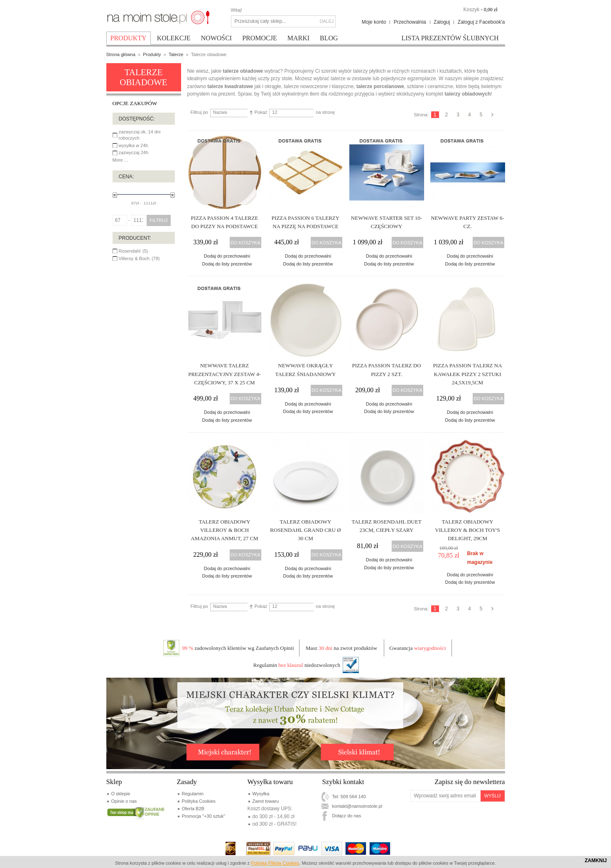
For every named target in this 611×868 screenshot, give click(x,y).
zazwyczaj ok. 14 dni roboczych (140, 135)
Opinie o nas (124, 801)
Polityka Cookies (199, 801)
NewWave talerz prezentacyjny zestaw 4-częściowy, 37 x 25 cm (225, 374)
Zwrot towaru (266, 801)
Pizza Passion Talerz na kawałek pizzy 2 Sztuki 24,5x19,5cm (467, 374)
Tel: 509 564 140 (349, 797)
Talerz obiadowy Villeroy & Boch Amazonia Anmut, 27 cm (224, 530)
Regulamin (193, 794)
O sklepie (121, 794)
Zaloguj (442, 22)
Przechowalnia (410, 22)
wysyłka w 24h (134, 145)
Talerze (176, 54)
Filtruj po (199, 112)
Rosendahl (130, 251)
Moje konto (374, 22)
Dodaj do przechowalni (227, 256)
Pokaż (261, 112)
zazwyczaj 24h (134, 152)
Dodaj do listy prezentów (227, 264)
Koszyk (471, 10)
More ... (120, 160)
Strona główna (121, 54)
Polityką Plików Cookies (275, 863)
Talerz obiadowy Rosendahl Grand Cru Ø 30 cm (305, 530)
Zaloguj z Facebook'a (481, 22)
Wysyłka (261, 794)
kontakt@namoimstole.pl (357, 806)
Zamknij (596, 861)
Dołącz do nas (347, 816)
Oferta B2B (193, 809)
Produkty (152, 54)
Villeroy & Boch (134, 258)
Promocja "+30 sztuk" (204, 816)
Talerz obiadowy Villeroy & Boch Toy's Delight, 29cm (467, 530)
